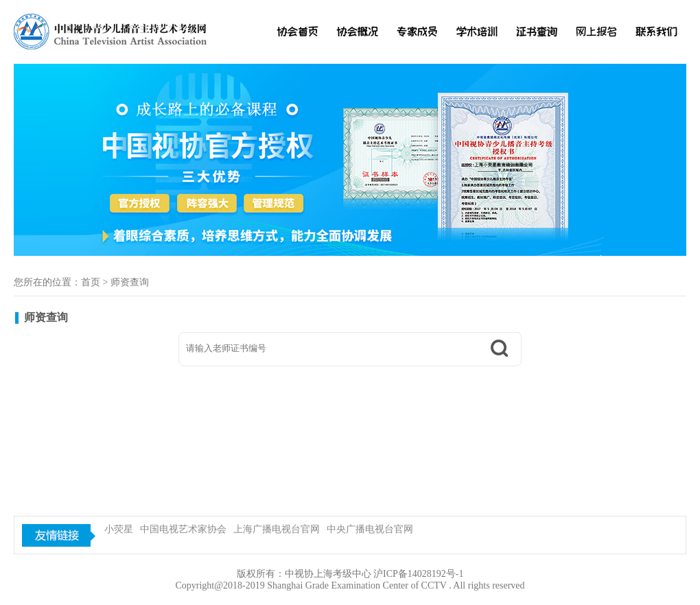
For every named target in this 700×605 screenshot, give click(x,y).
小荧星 (119, 529)
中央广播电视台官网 (370, 529)
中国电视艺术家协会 (183, 529)
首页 (91, 282)
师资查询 (130, 282)
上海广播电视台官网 (277, 529)
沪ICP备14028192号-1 (418, 574)
